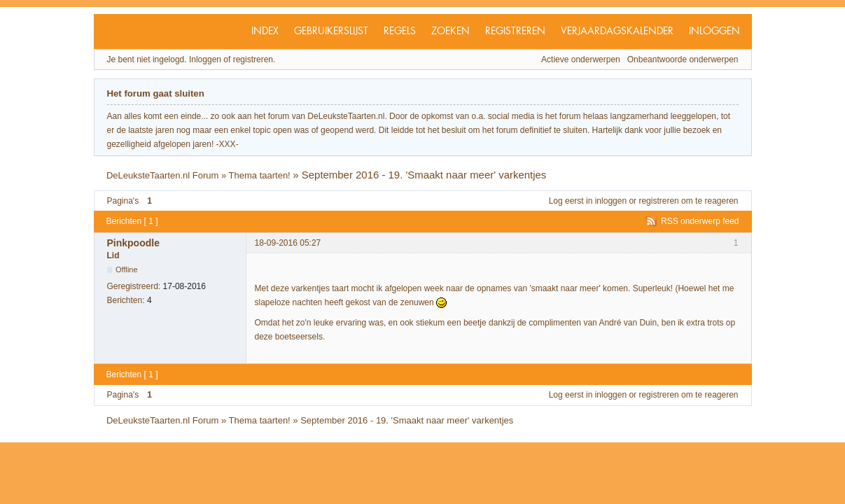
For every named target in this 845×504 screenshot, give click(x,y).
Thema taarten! (260, 175)
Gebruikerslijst (331, 31)
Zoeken (451, 31)
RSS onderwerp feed (700, 221)
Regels (400, 31)
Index (265, 31)
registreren (658, 201)
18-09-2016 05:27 (288, 243)
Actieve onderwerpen (581, 59)
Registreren (515, 31)
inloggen (611, 201)
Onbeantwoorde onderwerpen (683, 59)
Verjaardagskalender (617, 31)
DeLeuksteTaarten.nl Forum (162, 175)
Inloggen (714, 31)
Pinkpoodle (133, 243)
